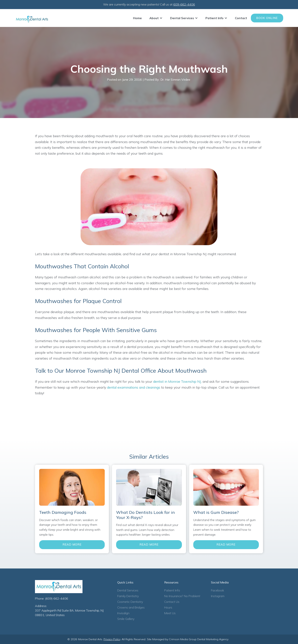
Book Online (267, 18)
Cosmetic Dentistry (130, 602)
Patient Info (172, 590)
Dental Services (128, 590)
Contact (241, 18)
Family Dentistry (128, 596)
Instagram (218, 596)
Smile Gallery (126, 619)
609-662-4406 (184, 4)
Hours (168, 607)
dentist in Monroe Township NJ (177, 381)
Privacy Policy (112, 639)
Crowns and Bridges (131, 607)
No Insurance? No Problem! (182, 596)
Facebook (218, 590)
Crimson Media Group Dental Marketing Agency (199, 639)
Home (137, 18)
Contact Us (172, 602)
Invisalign (123, 613)
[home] (32, 19)
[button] (156, 18)
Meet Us (170, 613)
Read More (72, 544)
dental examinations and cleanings (134, 387)
